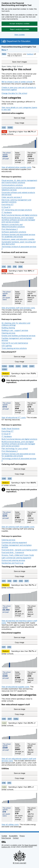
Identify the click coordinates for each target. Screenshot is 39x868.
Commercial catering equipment (14, 542)
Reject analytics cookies (20, 29)
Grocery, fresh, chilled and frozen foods (18, 555)
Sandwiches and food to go (13, 563)
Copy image (26, 123)
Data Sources (6, 838)
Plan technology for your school (15, 449)
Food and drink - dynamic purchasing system (19, 550)
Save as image (25, 118)
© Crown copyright (20, 863)
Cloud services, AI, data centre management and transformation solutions (19, 181)
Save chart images (20, 62)
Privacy (22, 836)
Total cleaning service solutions (14, 348)
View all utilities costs (10, 824)
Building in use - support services (15, 330)
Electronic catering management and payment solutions (16, 201)
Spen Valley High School (12, 66)
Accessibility (13, 836)
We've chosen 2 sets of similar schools (17, 82)
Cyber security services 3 (12, 197)
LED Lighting (7, 346)
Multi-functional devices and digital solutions (19, 215)
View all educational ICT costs (14, 417)
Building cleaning (8, 328)
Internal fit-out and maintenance (15, 343)
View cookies (19, 35)
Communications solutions (12, 185)
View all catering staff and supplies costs (18, 527)
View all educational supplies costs (15, 687)
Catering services (8, 540)
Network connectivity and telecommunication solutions (13, 226)
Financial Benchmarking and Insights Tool (19, 47)
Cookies (4, 836)
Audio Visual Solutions (10, 429)
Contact (16, 838)
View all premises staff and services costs (18, 308)
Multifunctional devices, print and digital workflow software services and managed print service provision (18, 220)
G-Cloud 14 (6, 207)
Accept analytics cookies (19, 24)
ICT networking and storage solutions (17, 210)
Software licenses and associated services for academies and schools (18, 236)
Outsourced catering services (13, 560)
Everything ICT (8, 205)
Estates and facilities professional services (18, 336)
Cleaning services (8, 333)
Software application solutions (14, 232)
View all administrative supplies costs (16, 167)
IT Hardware (7, 212)
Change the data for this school (14, 93)
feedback (30, 54)
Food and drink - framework (13, 552)
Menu (4, 50)
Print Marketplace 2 (10, 229)
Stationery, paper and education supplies (18, 239)
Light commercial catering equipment (16, 558)
